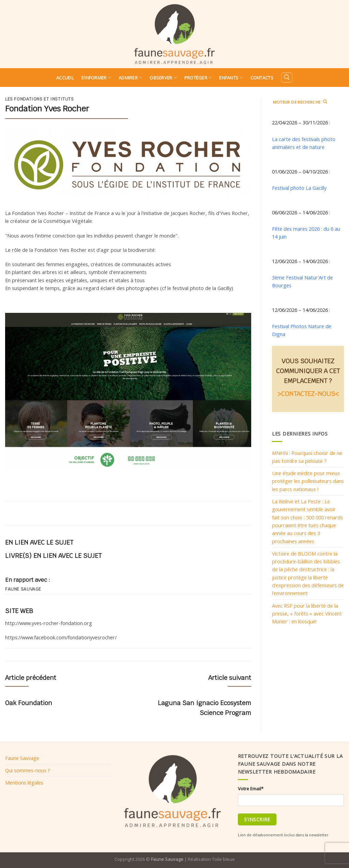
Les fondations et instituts (40, 99)
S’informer (96, 78)
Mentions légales (24, 782)
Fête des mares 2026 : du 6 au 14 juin (306, 233)
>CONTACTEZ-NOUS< (308, 394)
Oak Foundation (29, 703)
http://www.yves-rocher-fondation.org (49, 623)
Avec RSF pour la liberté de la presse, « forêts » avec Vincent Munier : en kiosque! (307, 614)
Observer (163, 78)
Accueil (65, 78)
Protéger (198, 78)
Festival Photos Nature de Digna (302, 330)
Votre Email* (251, 789)
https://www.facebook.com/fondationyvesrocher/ (61, 637)
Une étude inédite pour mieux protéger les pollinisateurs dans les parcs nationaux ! (308, 481)
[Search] (287, 78)
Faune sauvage (23, 589)
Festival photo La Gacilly (299, 188)
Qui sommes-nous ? (28, 770)
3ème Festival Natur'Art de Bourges (302, 281)
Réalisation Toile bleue (211, 859)
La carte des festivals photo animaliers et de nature (304, 143)
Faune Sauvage (22, 758)
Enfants (231, 78)
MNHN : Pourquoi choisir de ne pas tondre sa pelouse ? (307, 457)
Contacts (262, 78)
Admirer (130, 78)
